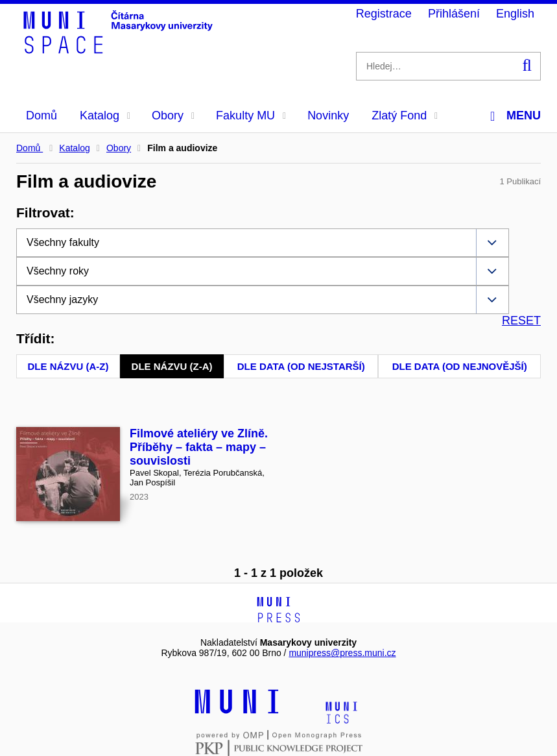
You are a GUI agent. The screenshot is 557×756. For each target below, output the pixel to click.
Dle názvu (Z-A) (172, 366)
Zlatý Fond (405, 116)
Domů (41, 116)
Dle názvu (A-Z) (68, 366)
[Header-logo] (120, 49)
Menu (516, 116)
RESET (521, 321)
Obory (173, 116)
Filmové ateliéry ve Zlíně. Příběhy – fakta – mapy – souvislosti (199, 447)
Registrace (384, 14)
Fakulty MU (251, 116)
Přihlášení (454, 14)
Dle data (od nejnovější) (460, 366)
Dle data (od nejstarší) (301, 366)
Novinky (328, 116)
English (515, 14)
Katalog (105, 116)
